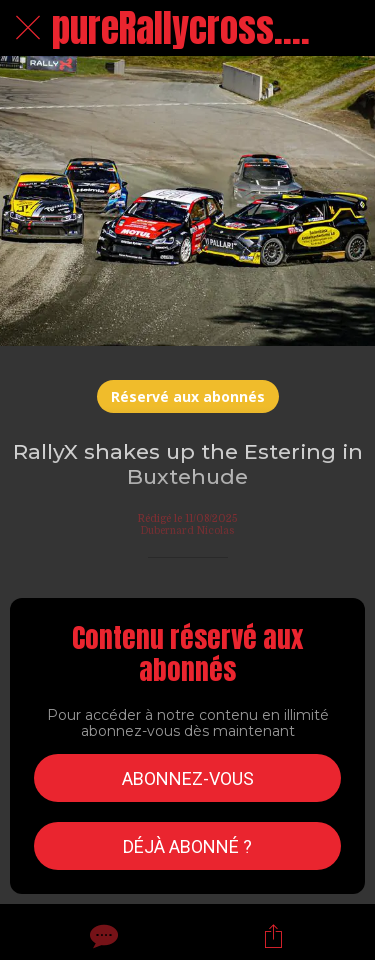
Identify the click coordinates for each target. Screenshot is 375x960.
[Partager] (273, 936)
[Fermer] (28, 28)
